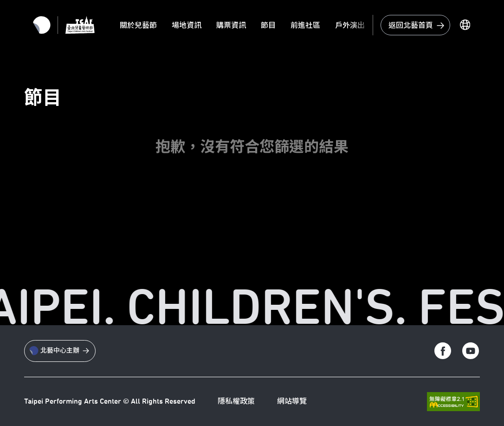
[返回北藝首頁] (42, 25)
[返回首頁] (80, 25)
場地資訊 (187, 26)
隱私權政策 (236, 401)
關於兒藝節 (138, 26)
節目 (268, 26)
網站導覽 (292, 401)
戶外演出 (350, 26)
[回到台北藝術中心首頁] (415, 25)
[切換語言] (465, 25)
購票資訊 (231, 26)
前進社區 (305, 26)
